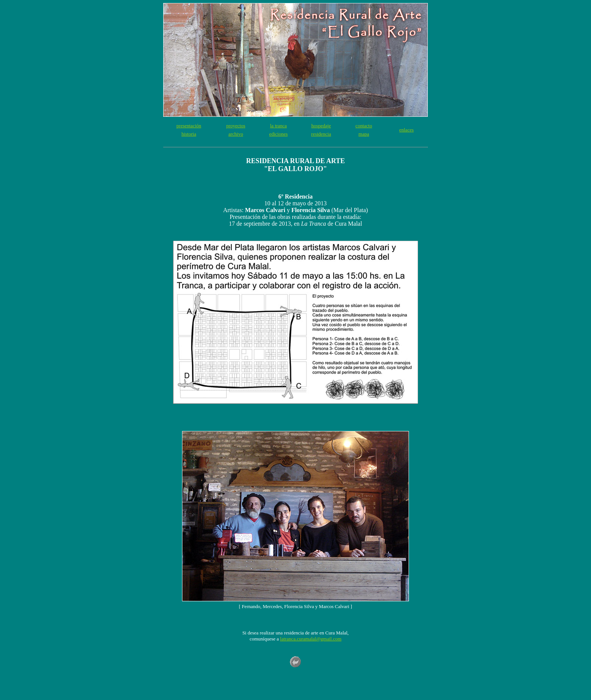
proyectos (236, 126)
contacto (364, 126)
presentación (189, 126)
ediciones (278, 134)
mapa (364, 134)
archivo (236, 134)
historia (189, 134)
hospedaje (321, 126)
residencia (321, 134)
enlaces (406, 130)
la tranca (279, 126)
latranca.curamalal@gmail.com (311, 639)
